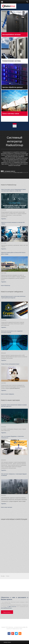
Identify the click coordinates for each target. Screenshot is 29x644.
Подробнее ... (4, 219)
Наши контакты (7, 612)
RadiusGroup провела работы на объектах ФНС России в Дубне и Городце (13, 253)
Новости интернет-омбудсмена (7, 394)
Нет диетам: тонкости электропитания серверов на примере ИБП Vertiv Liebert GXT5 (14, 406)
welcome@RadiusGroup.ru (6, 608)
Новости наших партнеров (6, 507)
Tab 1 (15, 124)
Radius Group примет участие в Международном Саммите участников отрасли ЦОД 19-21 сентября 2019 (14, 190)
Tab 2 (15, 125)
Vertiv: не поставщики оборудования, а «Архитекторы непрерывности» (12, 437)
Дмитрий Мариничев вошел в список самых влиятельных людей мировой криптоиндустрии (13, 297)
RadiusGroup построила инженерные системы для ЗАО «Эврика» (13, 223)
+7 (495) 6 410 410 (11, 607)
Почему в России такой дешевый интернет (10, 364)
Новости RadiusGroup (5, 286)
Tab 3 (15, 127)
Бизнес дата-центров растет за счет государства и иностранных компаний (12, 332)
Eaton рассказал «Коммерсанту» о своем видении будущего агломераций (14, 475)
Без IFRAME (14, 545)
